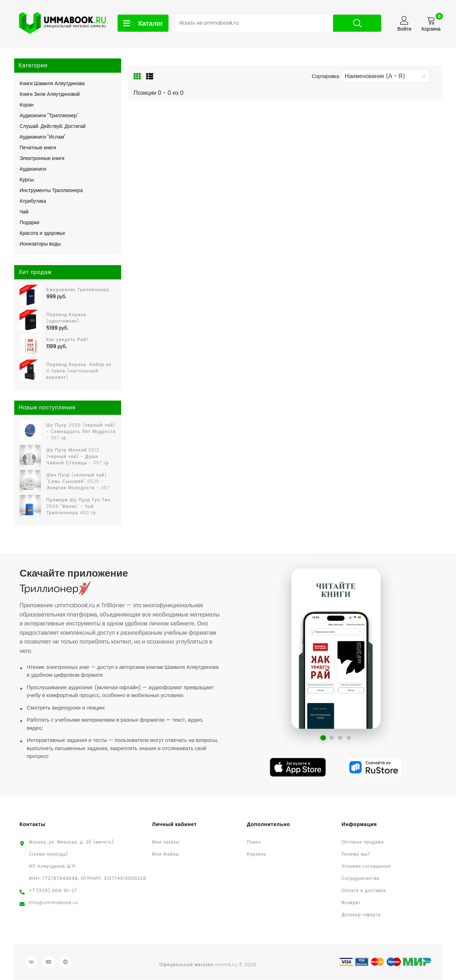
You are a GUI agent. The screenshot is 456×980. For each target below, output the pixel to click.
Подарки (29, 222)
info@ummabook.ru (53, 903)
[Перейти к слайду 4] (349, 738)
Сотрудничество (361, 879)
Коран (27, 105)
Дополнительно (268, 825)
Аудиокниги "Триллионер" (49, 115)
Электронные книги (42, 158)
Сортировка (325, 76)
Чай (24, 212)
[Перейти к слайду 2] (332, 738)
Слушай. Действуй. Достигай (53, 126)
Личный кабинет (174, 825)
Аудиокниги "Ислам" (43, 137)
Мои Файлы (165, 854)
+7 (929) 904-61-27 (53, 891)
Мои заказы (166, 842)
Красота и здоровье (42, 233)
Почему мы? (356, 854)
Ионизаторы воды (40, 244)
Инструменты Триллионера (51, 190)
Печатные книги (38, 148)
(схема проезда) (48, 854)
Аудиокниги (33, 169)
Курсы (27, 180)
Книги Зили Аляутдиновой (50, 94)
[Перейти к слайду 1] (323, 738)
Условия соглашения (366, 866)
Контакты (33, 825)
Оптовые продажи (363, 842)
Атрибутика (33, 201)
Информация (359, 825)
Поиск (254, 842)
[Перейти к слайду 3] (340, 738)
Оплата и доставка (364, 891)
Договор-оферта (361, 915)
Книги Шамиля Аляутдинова (52, 83)
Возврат (351, 903)
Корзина (256, 854)
